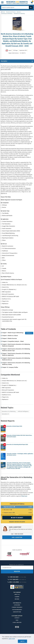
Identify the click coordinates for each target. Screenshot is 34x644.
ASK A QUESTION (17, 537)
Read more (24, 496)
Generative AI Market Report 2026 (14, 426)
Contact (17, 618)
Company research (17, 607)
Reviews (17, 599)
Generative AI (5, 414)
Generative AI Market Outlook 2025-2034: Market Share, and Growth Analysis (19, 436)
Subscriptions (17, 612)
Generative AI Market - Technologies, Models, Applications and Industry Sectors (20, 454)
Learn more (12, 639)
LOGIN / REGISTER (17, 622)
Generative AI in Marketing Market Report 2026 (17, 444)
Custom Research (17, 610)
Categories (17, 605)
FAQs (17, 620)
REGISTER (17, 571)
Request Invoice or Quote (17, 522)
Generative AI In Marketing (9, 411)
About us (17, 594)
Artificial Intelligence (23, 411)
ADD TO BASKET (17, 518)
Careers (17, 597)
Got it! (22, 641)
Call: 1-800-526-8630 (17, 534)
